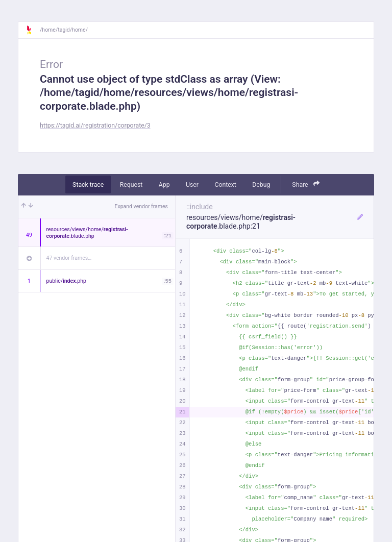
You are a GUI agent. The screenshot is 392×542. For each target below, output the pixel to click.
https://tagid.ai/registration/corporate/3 (95, 126)
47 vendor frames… (69, 258)
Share (306, 184)
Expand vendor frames (141, 206)
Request (131, 185)
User (192, 185)
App (164, 185)
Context (225, 185)
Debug (261, 185)
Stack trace (88, 185)
